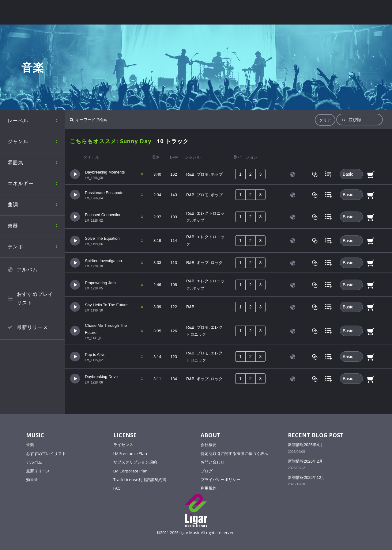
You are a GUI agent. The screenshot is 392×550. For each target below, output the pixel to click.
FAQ (117, 488)
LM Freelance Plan (130, 453)
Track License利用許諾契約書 (140, 479)
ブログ (207, 471)
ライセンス (123, 445)
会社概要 (209, 445)
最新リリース (38, 471)
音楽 (30, 445)
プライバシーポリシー (221, 479)
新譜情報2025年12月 (306, 477)
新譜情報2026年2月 (305, 461)
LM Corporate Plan (130, 471)
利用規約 (209, 488)
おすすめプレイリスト (46, 453)
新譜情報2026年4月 (305, 445)
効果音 (32, 479)
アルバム (34, 462)
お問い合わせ (213, 462)
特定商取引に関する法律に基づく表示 (234, 453)
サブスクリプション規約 (135, 462)
